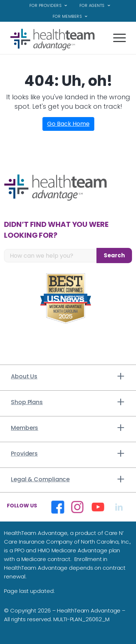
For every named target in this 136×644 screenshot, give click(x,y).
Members (24, 428)
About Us (24, 376)
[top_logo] (56, 40)
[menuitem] (48, 6)
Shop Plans (27, 402)
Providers (24, 454)
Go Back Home (68, 124)
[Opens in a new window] (57, 507)
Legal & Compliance (40, 479)
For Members (67, 16)
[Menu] (116, 43)
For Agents (92, 5)
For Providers (46, 5)
